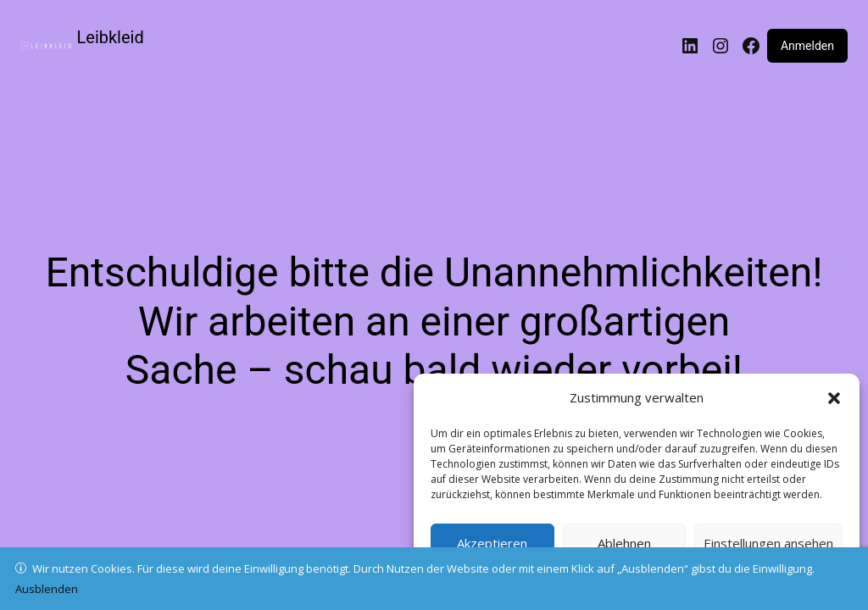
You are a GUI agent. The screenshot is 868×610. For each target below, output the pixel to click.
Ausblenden (47, 589)
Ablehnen (624, 543)
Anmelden (807, 46)
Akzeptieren (492, 543)
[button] (834, 398)
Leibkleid (111, 37)
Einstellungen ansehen (768, 543)
